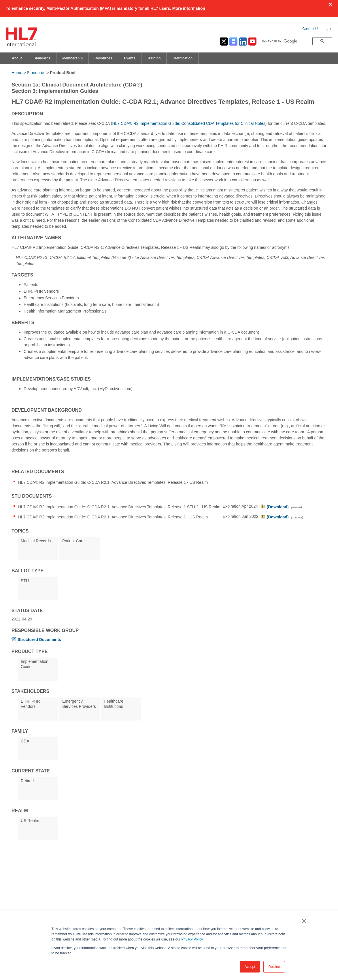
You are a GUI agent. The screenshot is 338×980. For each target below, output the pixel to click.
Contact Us (311, 29)
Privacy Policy (192, 939)
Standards (42, 58)
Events (130, 58)
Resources (103, 58)
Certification (182, 58)
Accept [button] (250, 967)
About (17, 58)
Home (17, 73)
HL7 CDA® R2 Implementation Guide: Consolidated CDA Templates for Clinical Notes (189, 123)
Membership (72, 58)
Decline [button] (274, 967)
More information (189, 8)
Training (154, 58)
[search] (283, 41)
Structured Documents (39, 639)
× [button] (303, 921)
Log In (327, 29)
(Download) (278, 507)
